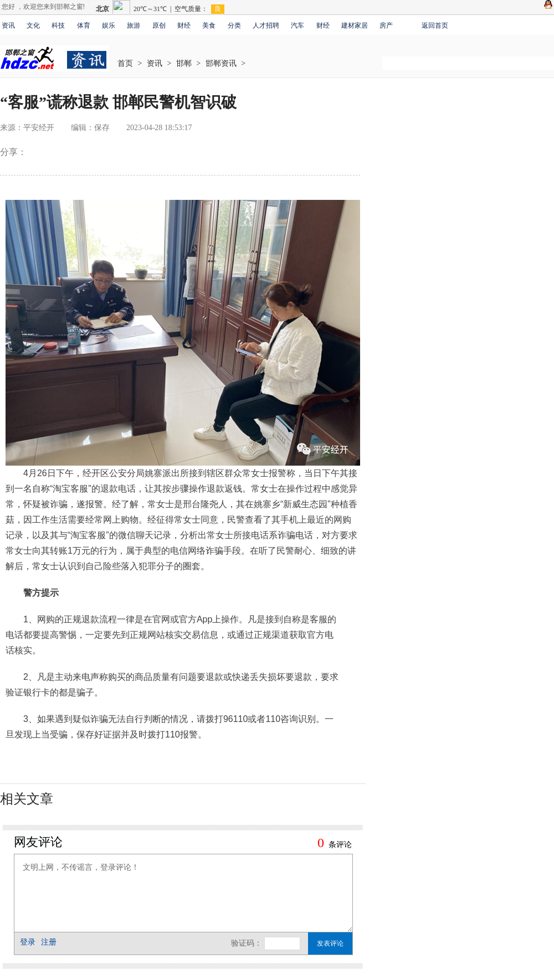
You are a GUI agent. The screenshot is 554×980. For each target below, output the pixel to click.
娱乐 (109, 25)
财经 (184, 25)
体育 (84, 25)
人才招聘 (266, 25)
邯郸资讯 (221, 63)
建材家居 (355, 25)
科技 (58, 25)
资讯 (8, 25)
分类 (234, 25)
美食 (209, 25)
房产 (386, 25)
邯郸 (184, 63)
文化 (33, 25)
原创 (159, 25)
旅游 (134, 25)
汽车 (297, 25)
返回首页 (435, 25)
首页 (125, 63)
